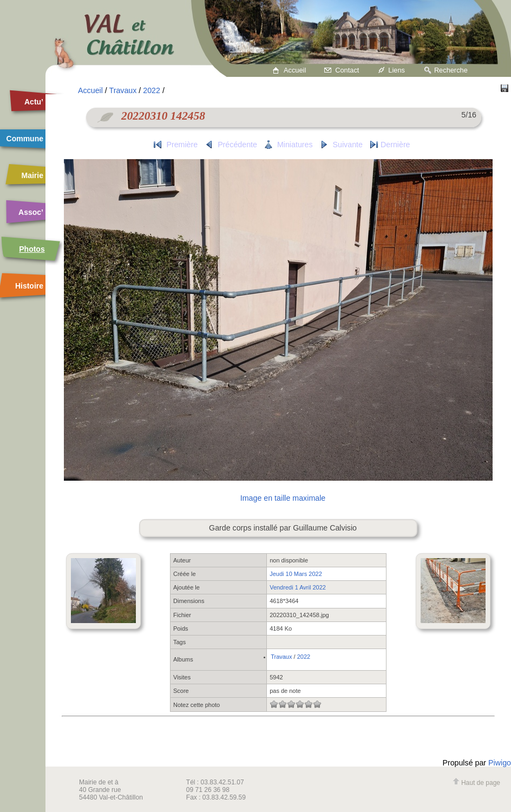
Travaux (123, 90)
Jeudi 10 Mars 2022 (296, 574)
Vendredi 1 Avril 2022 (298, 587)
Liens (397, 70)
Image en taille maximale (283, 498)
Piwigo (500, 763)
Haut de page (476, 783)
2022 (152, 90)
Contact (347, 70)
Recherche (451, 70)
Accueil (295, 70)
